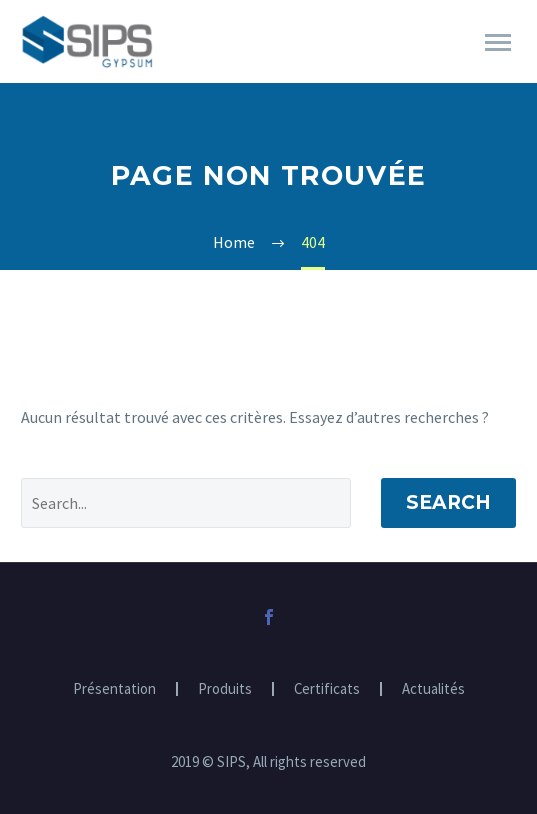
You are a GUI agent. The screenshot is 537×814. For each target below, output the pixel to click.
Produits (225, 689)
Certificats (327, 689)
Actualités (433, 689)
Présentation (114, 689)
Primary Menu (498, 42)
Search (448, 502)
